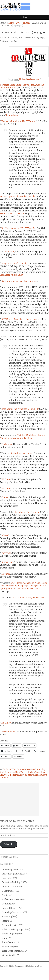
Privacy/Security (10, 925)
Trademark (7, 947)
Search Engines (9, 934)
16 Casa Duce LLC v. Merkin (13, 214)
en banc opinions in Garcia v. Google (18, 196)
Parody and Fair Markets (27, 512)
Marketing (7, 917)
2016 (18, 23)
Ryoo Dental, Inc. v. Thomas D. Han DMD (20, 409)
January (26, 23)
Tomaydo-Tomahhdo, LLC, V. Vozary (18, 121)
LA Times (6, 574)
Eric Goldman (25, 38)
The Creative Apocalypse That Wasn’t (29, 598)
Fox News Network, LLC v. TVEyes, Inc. (19, 228)
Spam (5, 938)
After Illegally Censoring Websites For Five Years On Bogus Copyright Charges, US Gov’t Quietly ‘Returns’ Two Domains (24, 586)
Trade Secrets (9, 942)
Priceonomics (8, 732)
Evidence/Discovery (11, 899)
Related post (12, 115)
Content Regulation (11, 874)
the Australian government (20, 453)
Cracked (5, 497)
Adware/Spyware (10, 869)
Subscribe (9, 844)
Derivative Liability (8, 41)
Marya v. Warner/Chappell (14, 263)
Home (11, 23)
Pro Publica (7, 444)
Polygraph (6, 553)
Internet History (10, 908)
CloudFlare (9, 252)
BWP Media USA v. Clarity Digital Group (20, 319)
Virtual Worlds (9, 955)
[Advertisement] (20, 799)
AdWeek (6, 535)
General (6, 904)
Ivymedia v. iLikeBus (22, 438)
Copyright (40, 38)
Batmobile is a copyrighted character (19, 281)
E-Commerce (8, 891)
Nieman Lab (7, 562)
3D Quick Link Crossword (29, 79)
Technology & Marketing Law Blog (28, 966)
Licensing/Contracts (12, 912)
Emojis (5, 895)
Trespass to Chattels (12, 951)
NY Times (6, 479)
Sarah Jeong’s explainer (11, 275)
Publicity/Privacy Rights (13, 930)
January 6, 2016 (7, 38)
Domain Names (9, 887)
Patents (6, 921)
